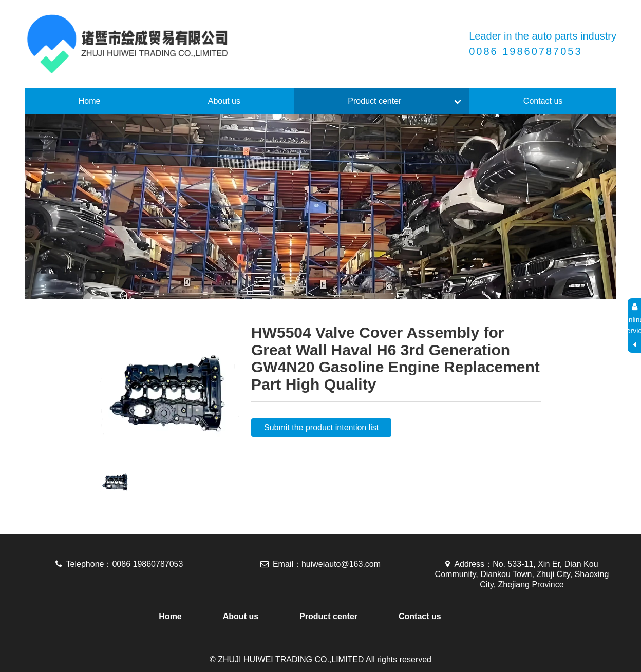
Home (90, 101)
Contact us (543, 101)
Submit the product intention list (321, 427)
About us (224, 101)
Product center (374, 101)
